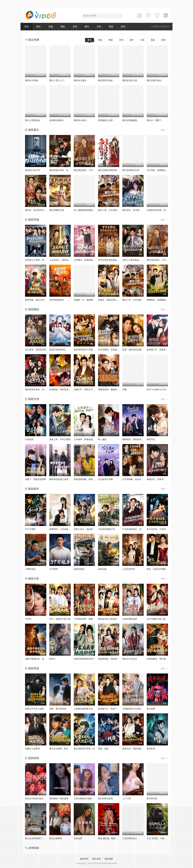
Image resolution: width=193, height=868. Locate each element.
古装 (99, 27)
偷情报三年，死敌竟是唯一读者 (161, 350)
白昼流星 (29, 439)
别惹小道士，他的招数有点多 (87, 529)
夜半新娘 (151, 709)
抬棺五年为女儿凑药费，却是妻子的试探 (44, 709)
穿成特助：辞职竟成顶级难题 (63, 389)
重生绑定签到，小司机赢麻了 (87, 170)
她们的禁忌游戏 (105, 798)
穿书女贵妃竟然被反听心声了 (112, 260)
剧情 (123, 27)
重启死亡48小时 (33, 170)
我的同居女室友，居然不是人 (39, 389)
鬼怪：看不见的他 (58, 709)
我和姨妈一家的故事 (59, 798)
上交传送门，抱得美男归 (61, 260)
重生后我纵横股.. (130, 120)
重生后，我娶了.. (155, 120)
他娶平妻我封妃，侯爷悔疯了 (39, 659)
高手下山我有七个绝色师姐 (159, 389)
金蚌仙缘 (102, 569)
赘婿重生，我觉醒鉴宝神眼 (159, 300)
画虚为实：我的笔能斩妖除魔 (136, 749)
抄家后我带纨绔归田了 (84, 659)
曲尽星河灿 (152, 798)
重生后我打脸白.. (155, 80)
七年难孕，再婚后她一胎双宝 (87, 439)
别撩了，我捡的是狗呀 (36, 479)
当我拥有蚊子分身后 (132, 709)
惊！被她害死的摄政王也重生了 (89, 210)
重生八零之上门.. (57, 80)
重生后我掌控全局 (131, 170)
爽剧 (63, 27)
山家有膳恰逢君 (130, 619)
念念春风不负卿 (105, 479)
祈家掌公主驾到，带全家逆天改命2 (41, 260)
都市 (87, 27)
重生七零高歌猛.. (33, 120)
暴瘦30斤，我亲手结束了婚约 (161, 479)
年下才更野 (30, 529)
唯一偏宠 (102, 439)
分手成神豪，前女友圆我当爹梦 (137, 479)
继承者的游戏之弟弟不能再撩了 (64, 479)
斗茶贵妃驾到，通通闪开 (85, 619)
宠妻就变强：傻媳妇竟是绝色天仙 (114, 389)
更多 (164, 130)
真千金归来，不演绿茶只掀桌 (160, 529)
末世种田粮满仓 (57, 300)
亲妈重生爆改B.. (57, 120)
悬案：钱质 (103, 749)
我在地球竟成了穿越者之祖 (86, 350)
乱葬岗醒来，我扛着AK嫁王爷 (161, 659)
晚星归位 (151, 439)
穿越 (51, 27)
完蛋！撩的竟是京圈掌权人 (135, 350)
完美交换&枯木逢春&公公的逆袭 (89, 798)
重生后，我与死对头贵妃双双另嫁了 (42, 210)
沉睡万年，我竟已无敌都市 (86, 389)
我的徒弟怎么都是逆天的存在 (112, 619)
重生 (39, 27)
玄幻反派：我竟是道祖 (36, 350)
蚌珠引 (52, 659)
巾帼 (124, 389)
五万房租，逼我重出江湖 (158, 170)
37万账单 (54, 569)
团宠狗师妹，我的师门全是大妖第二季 (116, 659)
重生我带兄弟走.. (106, 80)
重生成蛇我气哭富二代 (84, 749)
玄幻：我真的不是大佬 (60, 619)
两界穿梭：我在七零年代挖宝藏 (40, 300)
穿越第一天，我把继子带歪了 (87, 300)
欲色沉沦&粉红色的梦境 (36, 798)
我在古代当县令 (130, 659)
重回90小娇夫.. (81, 120)
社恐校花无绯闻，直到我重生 (160, 210)
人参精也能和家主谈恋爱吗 (86, 709)
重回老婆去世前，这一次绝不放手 (65, 170)
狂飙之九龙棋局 (32, 749)
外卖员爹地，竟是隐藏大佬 (111, 350)
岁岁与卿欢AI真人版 (156, 619)
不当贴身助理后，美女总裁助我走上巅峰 (141, 529)
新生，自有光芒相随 (156, 569)
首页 (27, 27)
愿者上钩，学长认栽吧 (60, 439)
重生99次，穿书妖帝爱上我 (135, 210)
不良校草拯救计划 (106, 529)
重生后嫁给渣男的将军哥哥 (111, 170)
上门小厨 (127, 798)
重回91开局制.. (32, 80)
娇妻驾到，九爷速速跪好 (61, 529)
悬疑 (111, 27)
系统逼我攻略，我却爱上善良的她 (90, 479)
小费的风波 (30, 569)
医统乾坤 (151, 749)
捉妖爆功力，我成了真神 (110, 709)
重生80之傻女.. (81, 80)
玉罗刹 (28, 619)
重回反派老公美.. (130, 80)
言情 (75, 27)
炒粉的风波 (79, 569)
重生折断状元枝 (57, 210)
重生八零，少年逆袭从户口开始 (113, 210)
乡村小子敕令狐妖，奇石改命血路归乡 (140, 260)
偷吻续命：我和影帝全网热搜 (136, 439)
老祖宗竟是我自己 (58, 350)
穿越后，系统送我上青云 (110, 300)
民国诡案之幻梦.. (106, 120)
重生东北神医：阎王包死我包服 (64, 749)
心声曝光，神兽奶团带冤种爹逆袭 (90, 260)
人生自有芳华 (129, 569)
